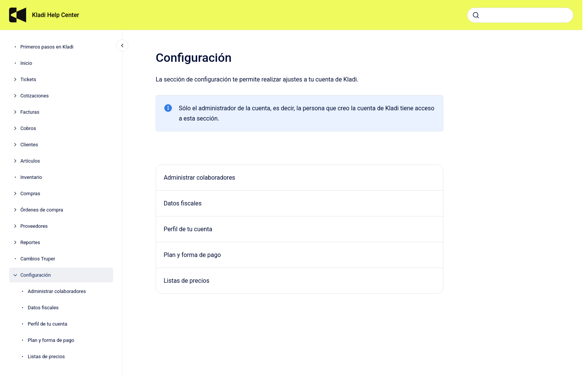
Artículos (30, 161)
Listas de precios (46, 356)
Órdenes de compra (42, 210)
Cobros (28, 128)
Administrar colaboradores (57, 291)
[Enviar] (476, 15)
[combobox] (520, 15)
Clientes (29, 145)
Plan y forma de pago (51, 340)
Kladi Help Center (56, 15)
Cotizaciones (35, 96)
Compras (30, 193)
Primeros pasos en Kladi (47, 47)
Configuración (36, 275)
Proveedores (34, 226)
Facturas (30, 112)
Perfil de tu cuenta (47, 324)
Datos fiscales (43, 308)
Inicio (26, 63)
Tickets (28, 79)
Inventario (31, 177)
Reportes (30, 242)
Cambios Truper (38, 259)
